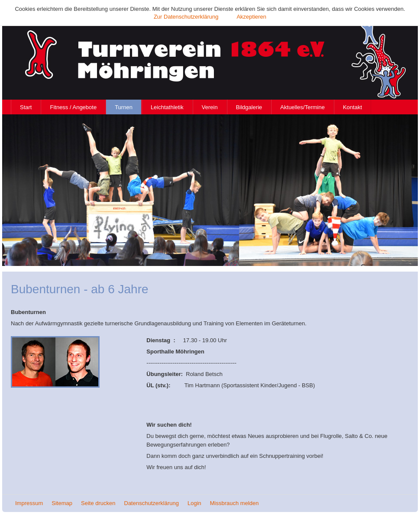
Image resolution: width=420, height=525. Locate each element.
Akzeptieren (251, 17)
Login (194, 503)
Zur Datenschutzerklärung (186, 17)
